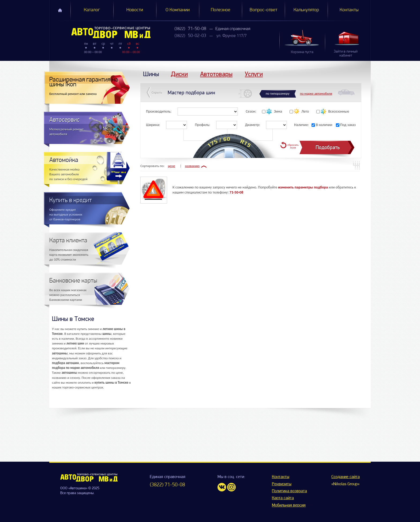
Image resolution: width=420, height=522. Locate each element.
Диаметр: (253, 125)
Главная (60, 10)
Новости (135, 10)
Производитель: (159, 111)
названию (192, 166)
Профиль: (203, 125)
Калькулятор (306, 10)
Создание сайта (346, 477)
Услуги (254, 74)
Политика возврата (289, 491)
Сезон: (251, 111)
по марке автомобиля (316, 93)
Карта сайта (283, 498)
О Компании (178, 10)
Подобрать (328, 147)
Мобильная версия (289, 505)
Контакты (349, 10)
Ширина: (153, 125)
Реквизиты (282, 484)
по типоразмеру (278, 93)
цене (172, 166)
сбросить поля (293, 146)
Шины (151, 74)
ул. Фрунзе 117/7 (232, 36)
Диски (179, 74)
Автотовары (216, 74)
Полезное (221, 10)
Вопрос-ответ (263, 10)
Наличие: (301, 125)
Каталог (92, 10)
